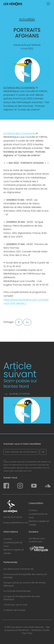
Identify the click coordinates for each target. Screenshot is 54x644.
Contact (33, 510)
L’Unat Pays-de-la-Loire (15, 605)
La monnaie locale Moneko (17, 591)
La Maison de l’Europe (14, 610)
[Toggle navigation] (48, 4)
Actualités (27, 19)
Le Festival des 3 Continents (19, 88)
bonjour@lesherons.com (16, 523)
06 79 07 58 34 (15, 517)
